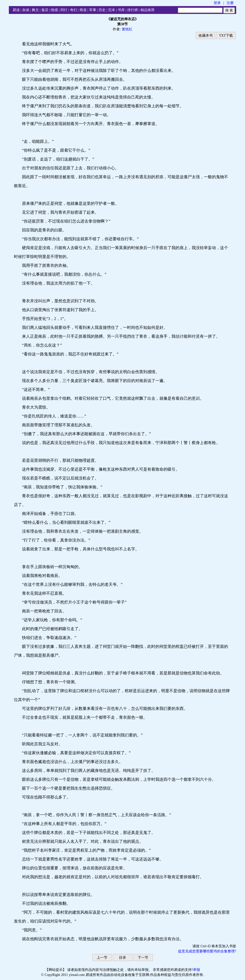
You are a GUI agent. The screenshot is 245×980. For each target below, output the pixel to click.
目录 (122, 958)
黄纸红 (127, 29)
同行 (64, 10)
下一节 (143, 958)
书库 (121, 10)
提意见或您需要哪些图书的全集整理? (207, 951)
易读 (16, 10)
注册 (230, 3)
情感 (54, 10)
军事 (93, 10)
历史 (102, 10)
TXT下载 (226, 36)
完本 (112, 10)
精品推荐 (148, 10)
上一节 (102, 958)
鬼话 (45, 10)
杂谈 (26, 10)
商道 (83, 10)
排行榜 (133, 10)
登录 (217, 3)
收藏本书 (206, 36)
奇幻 (73, 10)
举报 (197, 970)
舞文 (35, 10)
